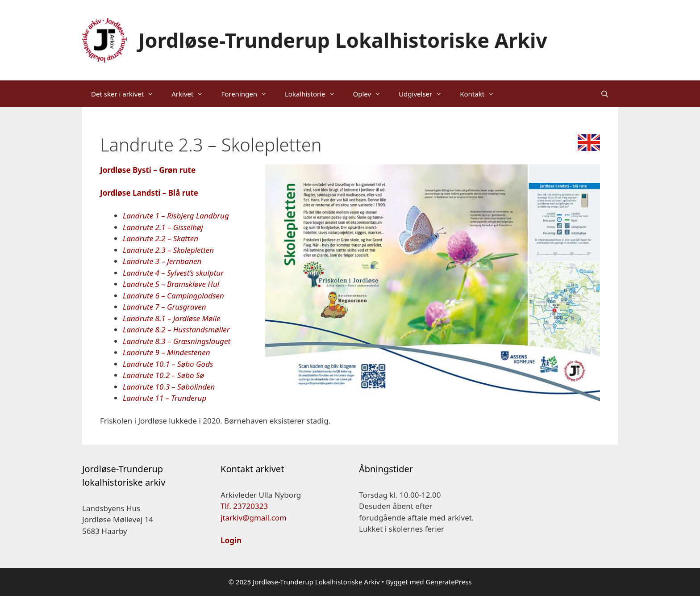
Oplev (372, 94)
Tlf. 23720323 (244, 506)
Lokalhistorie (315, 94)
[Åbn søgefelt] (605, 94)
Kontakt (481, 94)
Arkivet (192, 94)
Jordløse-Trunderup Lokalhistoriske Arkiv (343, 40)
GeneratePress (448, 582)
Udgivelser (425, 94)
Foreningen (248, 94)
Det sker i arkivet (127, 94)
